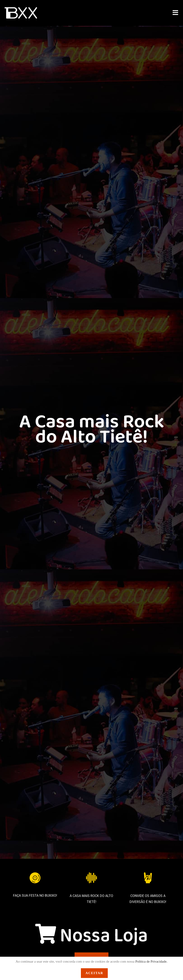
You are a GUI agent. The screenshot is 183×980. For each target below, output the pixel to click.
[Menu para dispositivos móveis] (176, 13)
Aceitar (94, 973)
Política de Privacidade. (151, 961)
